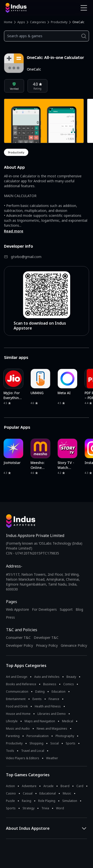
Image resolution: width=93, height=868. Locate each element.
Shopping (36, 743)
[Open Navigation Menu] (84, 8)
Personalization (38, 736)
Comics (69, 684)
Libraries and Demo (52, 714)
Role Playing (47, 801)
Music (67, 793)
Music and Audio (18, 729)
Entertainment (16, 699)
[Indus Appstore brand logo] (24, 8)
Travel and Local (33, 751)
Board (65, 786)
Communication (17, 692)
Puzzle (10, 801)
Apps (21, 22)
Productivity (59, 22)
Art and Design (17, 677)
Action (10, 786)
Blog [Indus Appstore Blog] (79, 609)
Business (50, 684)
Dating (40, 692)
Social (55, 743)
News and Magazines (52, 729)
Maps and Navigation (40, 721)
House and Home (18, 714)
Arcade (48, 786)
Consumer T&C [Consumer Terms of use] (18, 637)
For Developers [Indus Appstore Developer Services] (44, 609)
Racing (27, 801)
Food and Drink (17, 706)
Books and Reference (21, 684)
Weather (52, 758)
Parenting (13, 736)
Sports (71, 743)
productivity (16, 152)
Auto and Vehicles (47, 677)
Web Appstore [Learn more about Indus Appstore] (17, 609)
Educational (48, 793)
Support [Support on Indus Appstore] (66, 609)
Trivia (45, 808)
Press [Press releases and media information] (10, 617)
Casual (28, 793)
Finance (54, 699)
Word (60, 808)
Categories (38, 22)
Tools (10, 751)
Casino (11, 793)
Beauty (71, 677)
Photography (65, 736)
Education (59, 692)
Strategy (29, 808)
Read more (14, 231)
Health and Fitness (48, 706)
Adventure (29, 786)
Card (80, 786)
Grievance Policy (74, 645)
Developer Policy (19, 645)
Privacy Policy (47, 645)
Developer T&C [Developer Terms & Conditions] (46, 637)
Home (8, 22)
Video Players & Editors (23, 758)
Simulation (70, 801)
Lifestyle (12, 721)
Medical (68, 721)
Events (37, 699)
